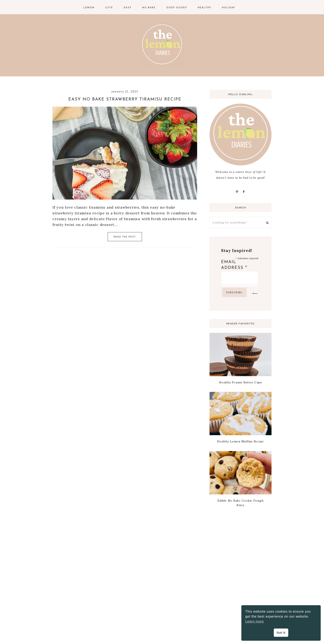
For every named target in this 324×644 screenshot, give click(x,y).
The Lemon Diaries (162, 45)
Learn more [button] (254, 621)
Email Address (234, 265)
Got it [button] (281, 633)
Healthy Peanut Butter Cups (241, 382)
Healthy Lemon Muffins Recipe (241, 441)
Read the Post (125, 237)
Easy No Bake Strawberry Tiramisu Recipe (125, 99)
